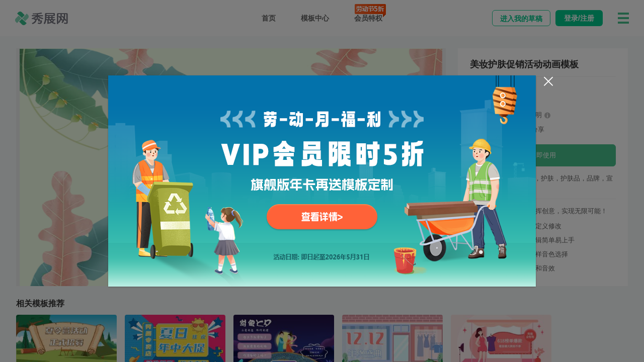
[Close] (548, 81)
